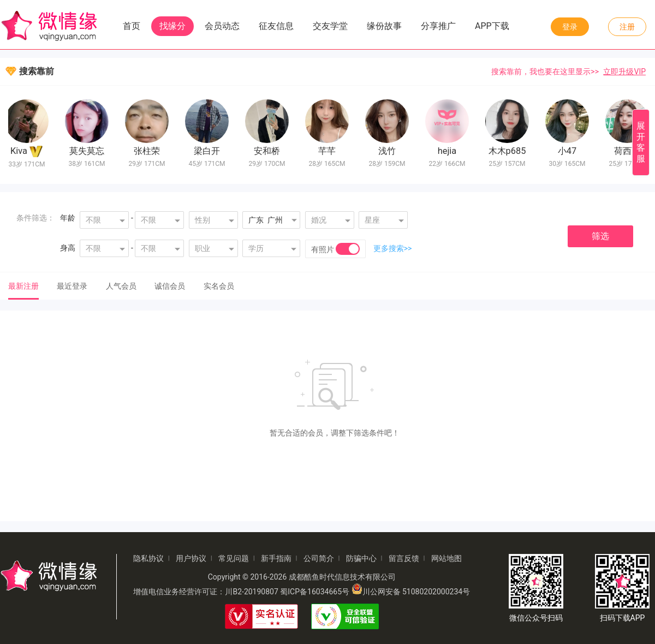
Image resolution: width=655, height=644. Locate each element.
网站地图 (446, 558)
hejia (449, 151)
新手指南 (276, 558)
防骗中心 (361, 558)
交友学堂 (330, 26)
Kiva (21, 151)
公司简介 (319, 558)
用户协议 (191, 558)
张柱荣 (149, 151)
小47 (569, 151)
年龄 (68, 218)
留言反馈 (404, 558)
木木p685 (510, 151)
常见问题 (234, 558)
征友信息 (276, 26)
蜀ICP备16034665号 (315, 592)
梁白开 (209, 151)
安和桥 (269, 151)
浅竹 (389, 151)
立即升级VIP (624, 71)
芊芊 (329, 151)
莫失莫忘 (89, 151)
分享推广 (438, 26)
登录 (570, 27)
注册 (627, 27)
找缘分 (172, 26)
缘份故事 (384, 26)
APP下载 (492, 26)
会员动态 (222, 26)
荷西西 (629, 151)
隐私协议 (148, 558)
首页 (132, 26)
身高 (68, 248)
